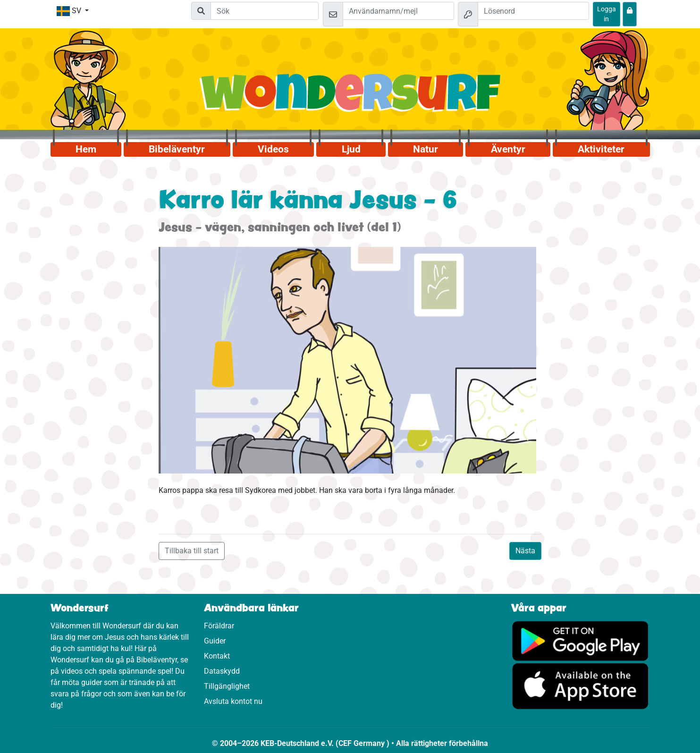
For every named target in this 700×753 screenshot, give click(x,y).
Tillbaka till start (192, 551)
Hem (86, 149)
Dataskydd (222, 671)
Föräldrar (219, 626)
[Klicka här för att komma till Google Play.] (580, 640)
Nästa (525, 551)
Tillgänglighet (227, 686)
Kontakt (217, 656)
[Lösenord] (533, 11)
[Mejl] (398, 11)
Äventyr (508, 149)
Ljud (351, 149)
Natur (426, 149)
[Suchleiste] (265, 11)
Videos (273, 149)
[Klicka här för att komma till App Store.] (580, 686)
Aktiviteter (601, 149)
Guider (215, 641)
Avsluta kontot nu (233, 701)
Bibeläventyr (177, 149)
